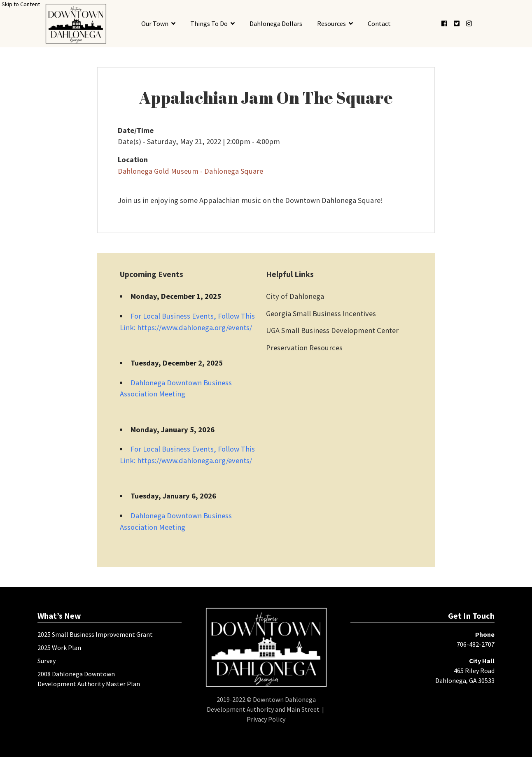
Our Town (155, 23)
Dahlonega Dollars (276, 23)
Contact (379, 23)
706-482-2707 (476, 644)
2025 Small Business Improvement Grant (95, 634)
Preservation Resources (304, 348)
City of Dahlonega (295, 296)
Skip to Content (21, 4)
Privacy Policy (266, 719)
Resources (331, 23)
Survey (47, 661)
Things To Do (209, 23)
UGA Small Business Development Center (332, 330)
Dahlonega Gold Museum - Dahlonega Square (190, 171)
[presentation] (76, 24)
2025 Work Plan (59, 648)
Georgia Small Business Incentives (321, 313)
